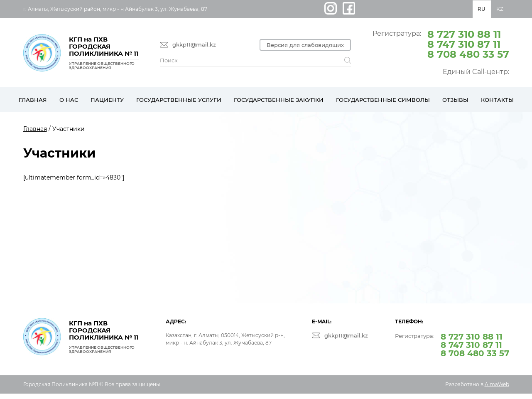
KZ (500, 9)
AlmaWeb (497, 384)
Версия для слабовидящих (305, 45)
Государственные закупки (279, 100)
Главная (33, 100)
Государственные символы (383, 100)
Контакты (497, 100)
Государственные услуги (179, 100)
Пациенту (107, 100)
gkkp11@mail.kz (194, 45)
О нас (69, 100)
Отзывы (455, 100)
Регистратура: (441, 44)
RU (482, 9)
